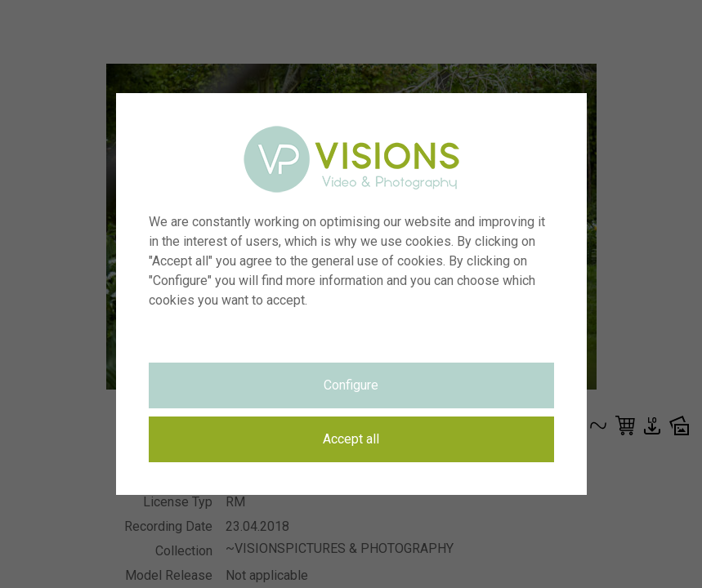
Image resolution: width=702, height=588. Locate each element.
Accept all (351, 439)
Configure (351, 385)
